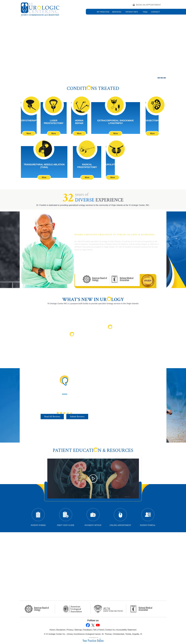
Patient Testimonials (64, 390)
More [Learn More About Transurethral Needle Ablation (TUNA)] (44, 177)
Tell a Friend (99, 630)
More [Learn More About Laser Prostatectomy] (54, 133)
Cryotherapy (29, 121)
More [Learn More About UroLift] (113, 177)
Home (52, 630)
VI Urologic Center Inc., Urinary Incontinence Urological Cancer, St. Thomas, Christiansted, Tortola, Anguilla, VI (94, 634)
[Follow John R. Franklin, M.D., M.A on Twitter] (93, 625)
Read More (74, 343)
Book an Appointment (149, 5)
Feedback (87, 630)
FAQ (145, 12)
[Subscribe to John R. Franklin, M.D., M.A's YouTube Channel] (98, 625)
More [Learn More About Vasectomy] (152, 133)
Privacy (70, 630)
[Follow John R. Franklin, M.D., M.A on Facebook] (88, 625)
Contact (155, 12)
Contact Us (110, 630)
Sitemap (78, 630)
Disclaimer (61, 630)
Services (117, 12)
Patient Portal (148, 516)
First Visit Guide (66, 516)
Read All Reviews (52, 417)
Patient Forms (38, 516)
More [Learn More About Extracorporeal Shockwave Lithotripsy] (116, 133)
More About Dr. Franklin (91, 264)
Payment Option (93, 516)
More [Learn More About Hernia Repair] (79, 133)
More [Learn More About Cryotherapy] (29, 133)
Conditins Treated (93, 88)
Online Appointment (120, 516)
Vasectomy (152, 121)
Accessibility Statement (126, 630)
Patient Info (132, 12)
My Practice (103, 12)
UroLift (111, 165)
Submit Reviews (77, 417)
